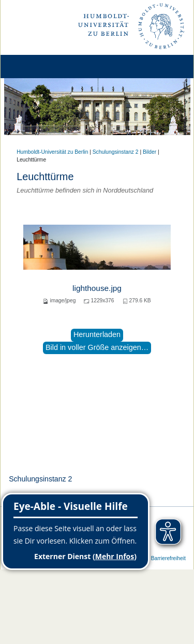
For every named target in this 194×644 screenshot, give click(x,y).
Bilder (150, 152)
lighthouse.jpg (97, 288)
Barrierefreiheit (168, 558)
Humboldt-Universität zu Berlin (52, 152)
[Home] (37, 67)
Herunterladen (97, 334)
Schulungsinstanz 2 (116, 152)
